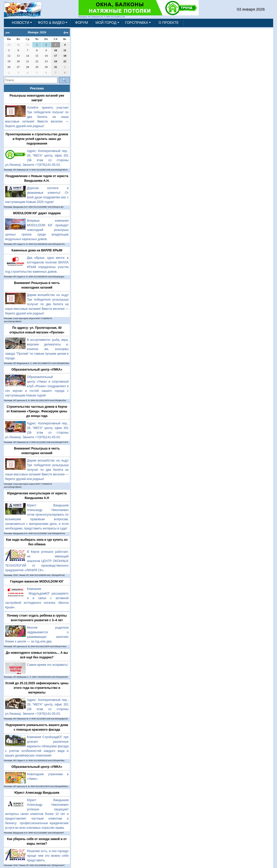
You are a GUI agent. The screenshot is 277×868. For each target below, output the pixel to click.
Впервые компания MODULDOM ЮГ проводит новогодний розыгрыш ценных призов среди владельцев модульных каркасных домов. (37, 230)
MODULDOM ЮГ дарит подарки (37, 213)
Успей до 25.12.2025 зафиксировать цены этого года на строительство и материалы (37, 688)
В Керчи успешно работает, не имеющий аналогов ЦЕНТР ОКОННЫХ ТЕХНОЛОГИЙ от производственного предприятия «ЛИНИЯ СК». (37, 561)
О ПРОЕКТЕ (169, 23)
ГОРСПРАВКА (137, 23)
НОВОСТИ (21, 23)
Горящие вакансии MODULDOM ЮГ (37, 581)
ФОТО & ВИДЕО (51, 23)
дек (8, 32)
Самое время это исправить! (47, 665)
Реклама (37, 88)
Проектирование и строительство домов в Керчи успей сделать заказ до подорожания (37, 139)
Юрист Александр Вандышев (37, 793)
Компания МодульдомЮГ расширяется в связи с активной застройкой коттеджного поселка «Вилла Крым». (37, 598)
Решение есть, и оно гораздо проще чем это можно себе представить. (48, 856)
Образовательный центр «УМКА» (37, 370)
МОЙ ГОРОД (106, 23)
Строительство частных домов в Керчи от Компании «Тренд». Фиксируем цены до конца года (37, 411)
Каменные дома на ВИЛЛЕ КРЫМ (37, 250)
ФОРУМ (81, 23)
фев (66, 32)
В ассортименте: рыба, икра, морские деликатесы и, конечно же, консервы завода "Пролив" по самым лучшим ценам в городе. (37, 349)
